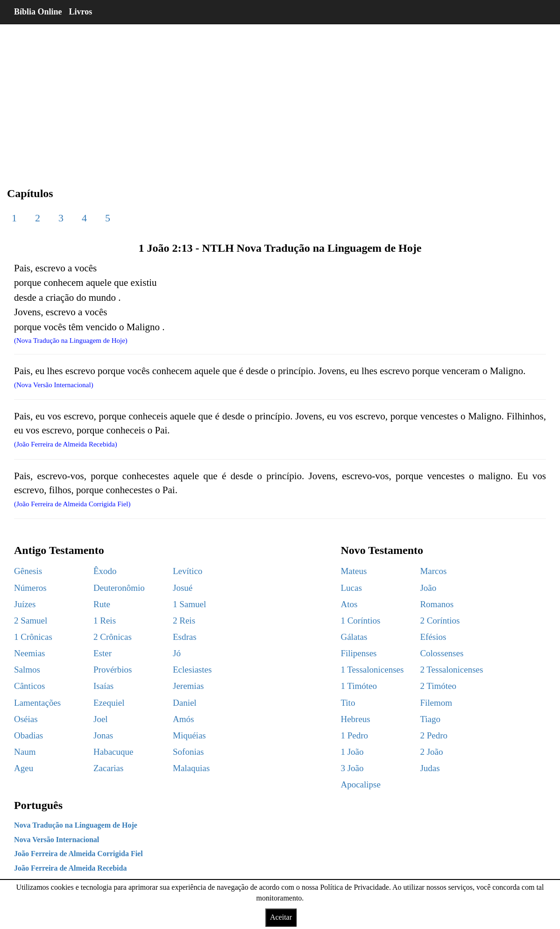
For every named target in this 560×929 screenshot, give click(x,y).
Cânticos (30, 686)
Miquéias (189, 735)
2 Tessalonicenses (451, 670)
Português (38, 805)
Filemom (436, 703)
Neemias (29, 653)
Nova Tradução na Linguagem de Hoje (76, 825)
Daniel (185, 703)
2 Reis (184, 621)
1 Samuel (189, 604)
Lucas (351, 588)
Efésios (433, 637)
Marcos (433, 571)
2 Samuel (31, 621)
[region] (280, 98)
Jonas (103, 735)
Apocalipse (360, 784)
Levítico (188, 571)
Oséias (26, 719)
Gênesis (28, 571)
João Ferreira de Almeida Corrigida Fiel (78, 854)
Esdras (185, 637)
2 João (431, 752)
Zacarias (108, 768)
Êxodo (105, 571)
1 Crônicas (33, 637)
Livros (81, 12)
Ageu (24, 768)
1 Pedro (354, 735)
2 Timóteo (438, 686)
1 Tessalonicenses (372, 670)
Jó (177, 653)
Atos (349, 604)
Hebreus (355, 719)
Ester (103, 653)
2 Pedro (434, 735)
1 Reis (105, 621)
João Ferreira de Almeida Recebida (70, 868)
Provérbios (113, 670)
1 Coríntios (360, 621)
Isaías (103, 686)
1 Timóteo (359, 686)
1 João (352, 752)
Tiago (430, 719)
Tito (348, 703)
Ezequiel (109, 703)
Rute (102, 604)
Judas (430, 768)
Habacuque (113, 752)
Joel (101, 719)
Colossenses (442, 653)
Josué (183, 588)
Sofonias (188, 752)
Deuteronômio (119, 588)
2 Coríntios (440, 621)
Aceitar (281, 917)
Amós (183, 719)
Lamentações (37, 703)
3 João (352, 768)
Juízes (25, 604)
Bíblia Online (38, 12)
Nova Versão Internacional (57, 840)
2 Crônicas (113, 637)
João (428, 588)
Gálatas (354, 637)
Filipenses (358, 653)
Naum (25, 752)
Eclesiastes (192, 670)
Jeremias (188, 686)
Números (30, 588)
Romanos (437, 604)
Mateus (354, 571)
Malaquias (191, 768)
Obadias (28, 735)
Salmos (27, 670)
